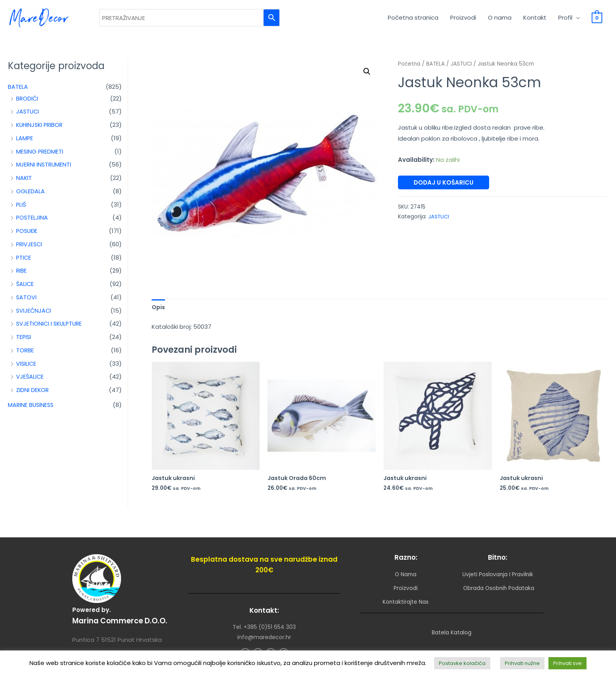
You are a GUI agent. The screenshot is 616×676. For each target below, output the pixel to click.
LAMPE (25, 141)
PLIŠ (21, 207)
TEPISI (24, 340)
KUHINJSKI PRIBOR (41, 127)
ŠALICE (25, 287)
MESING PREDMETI (40, 154)
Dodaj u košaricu (444, 185)
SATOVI (27, 300)
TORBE (25, 353)
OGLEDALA (30, 194)
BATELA (18, 89)
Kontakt (535, 19)
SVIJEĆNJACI (34, 313)
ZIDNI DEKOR (33, 393)
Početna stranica (413, 19)
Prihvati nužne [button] (522, 663)
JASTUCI (28, 114)
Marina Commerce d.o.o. (123, 620)
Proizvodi (463, 19)
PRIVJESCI (30, 247)
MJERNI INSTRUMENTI (44, 167)
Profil (565, 19)
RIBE (22, 273)
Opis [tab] (159, 310)
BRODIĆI (27, 101)
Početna (409, 67)
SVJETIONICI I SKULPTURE (50, 326)
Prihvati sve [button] (567, 663)
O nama (500, 19)
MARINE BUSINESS (32, 408)
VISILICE (27, 366)
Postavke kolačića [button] (462, 663)
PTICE (24, 260)
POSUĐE (27, 234)
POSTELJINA (32, 220)
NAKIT (24, 180)
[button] (367, 75)
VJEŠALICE (30, 379)
